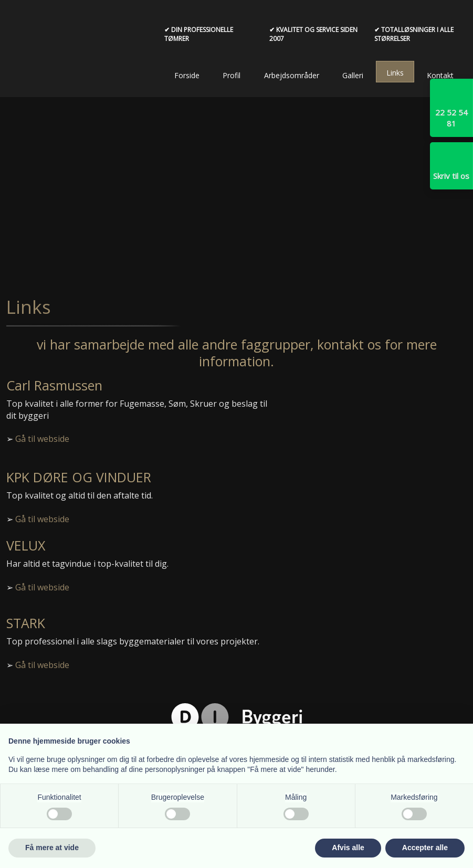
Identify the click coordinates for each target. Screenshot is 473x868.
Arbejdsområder (292, 75)
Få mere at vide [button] (52, 848)
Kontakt (440, 75)
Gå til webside (42, 439)
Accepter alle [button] (425, 848)
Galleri (353, 75)
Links (395, 73)
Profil (232, 75)
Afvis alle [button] (348, 848)
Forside (187, 75)
